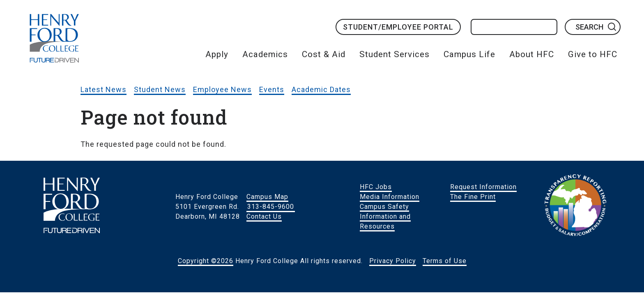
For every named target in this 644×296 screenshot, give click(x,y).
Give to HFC (593, 54)
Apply (217, 54)
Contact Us (264, 216)
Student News (160, 89)
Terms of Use (445, 261)
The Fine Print (473, 197)
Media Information (390, 197)
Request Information (483, 187)
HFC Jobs (376, 187)
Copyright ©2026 (206, 261)
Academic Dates (321, 89)
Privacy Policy (393, 261)
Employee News (222, 89)
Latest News (103, 89)
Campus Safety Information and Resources (385, 216)
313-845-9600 (271, 207)
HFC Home (54, 38)
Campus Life (469, 54)
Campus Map (267, 197)
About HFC (532, 54)
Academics (265, 54)
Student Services (394, 54)
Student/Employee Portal (398, 27)
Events (272, 89)
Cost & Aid (324, 54)
